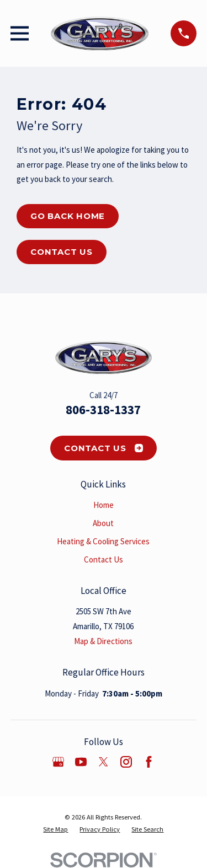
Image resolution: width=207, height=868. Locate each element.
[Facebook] (149, 762)
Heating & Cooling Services (103, 541)
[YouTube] (81, 762)
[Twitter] (104, 762)
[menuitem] (55, 829)
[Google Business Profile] (58, 762)
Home (104, 505)
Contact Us (62, 252)
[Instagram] (126, 762)
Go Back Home (68, 216)
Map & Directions (103, 641)
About (103, 523)
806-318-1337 (103, 410)
